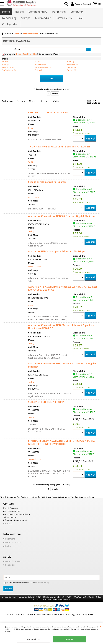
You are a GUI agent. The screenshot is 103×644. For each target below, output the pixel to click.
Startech (32, 422)
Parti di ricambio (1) (43, 72)
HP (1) (37, 66)
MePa (8, 551)
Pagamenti (10, 543)
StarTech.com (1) (9, 75)
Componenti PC (38, 13)
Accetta (70, 639)
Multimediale (43, 20)
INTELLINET (34, 202)
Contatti (9, 528)
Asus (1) (5, 66)
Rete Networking (30, 59)
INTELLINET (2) (40, 69)
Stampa (26, 20)
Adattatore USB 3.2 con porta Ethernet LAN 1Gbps (57, 256)
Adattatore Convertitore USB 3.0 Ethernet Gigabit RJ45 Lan (61, 221)
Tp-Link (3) (72, 75)
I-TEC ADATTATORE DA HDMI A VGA (48, 117)
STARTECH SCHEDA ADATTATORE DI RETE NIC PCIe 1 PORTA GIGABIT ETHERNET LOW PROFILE (62, 447)
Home (6, 13)
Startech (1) (72, 72)
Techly (31, 236)
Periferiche (59, 13)
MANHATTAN (34, 271)
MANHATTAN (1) (9, 72)
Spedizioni (10, 569)
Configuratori (10, 28)
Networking (9, 20)
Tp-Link (32, 167)
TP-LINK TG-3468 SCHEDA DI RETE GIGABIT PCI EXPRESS (59, 151)
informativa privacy (42, 587)
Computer (76, 13)
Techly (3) (39, 75)
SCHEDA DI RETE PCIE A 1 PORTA (46, 407)
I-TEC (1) (71, 66)
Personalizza (33, 639)
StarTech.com (35, 464)
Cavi (79, 20)
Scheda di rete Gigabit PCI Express (47, 186)
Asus (30, 310)
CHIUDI (100, 627)
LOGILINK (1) (72, 69)
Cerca (17, 54)
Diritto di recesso (13, 547)
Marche (19, 13)
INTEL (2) (6, 69)
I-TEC (31, 132)
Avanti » (55, 98)
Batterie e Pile (64, 20)
